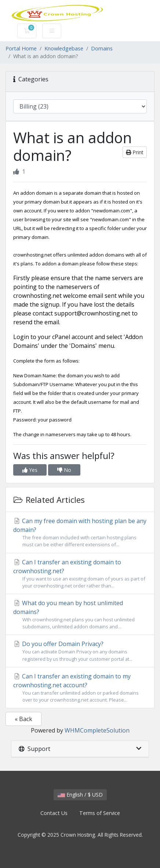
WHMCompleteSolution (97, 730)
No (64, 470)
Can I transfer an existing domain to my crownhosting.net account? (80, 688)
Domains (102, 48)
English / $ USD (80, 795)
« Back (23, 719)
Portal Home (21, 48)
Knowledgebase (64, 48)
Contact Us (54, 813)
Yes (30, 470)
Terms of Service (100, 813)
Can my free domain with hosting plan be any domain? (80, 532)
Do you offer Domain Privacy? (80, 651)
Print (135, 152)
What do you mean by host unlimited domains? (80, 615)
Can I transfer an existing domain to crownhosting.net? (80, 574)
